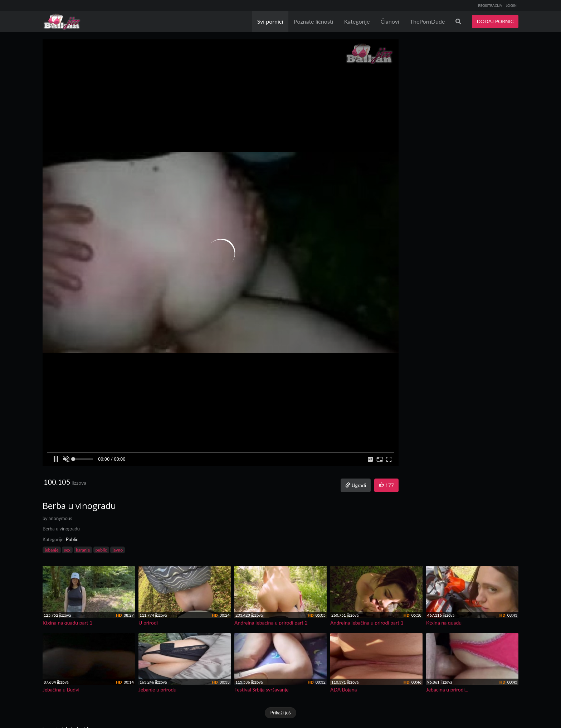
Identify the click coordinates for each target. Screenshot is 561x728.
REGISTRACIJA (490, 5)
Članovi (390, 21)
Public (72, 539)
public (101, 550)
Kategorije (357, 21)
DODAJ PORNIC (495, 21)
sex (67, 550)
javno (118, 550)
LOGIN (511, 5)
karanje (83, 550)
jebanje (52, 550)
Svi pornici (270, 21)
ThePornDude (428, 21)
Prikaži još (280, 713)
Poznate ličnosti (313, 21)
